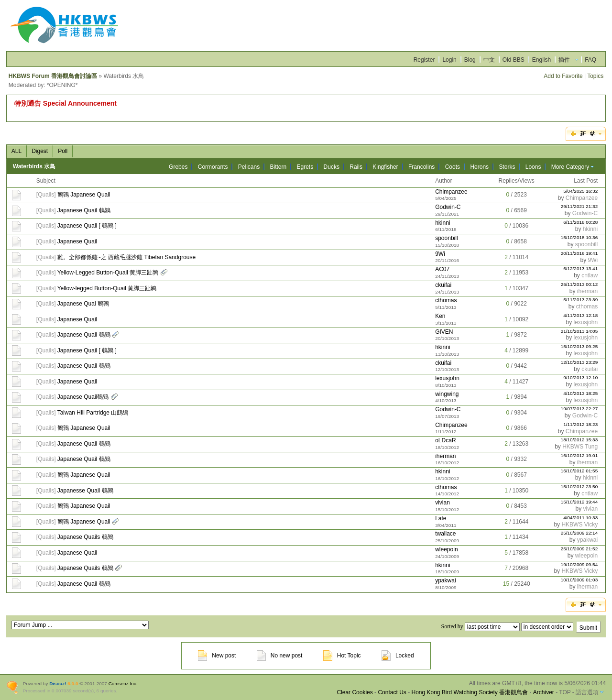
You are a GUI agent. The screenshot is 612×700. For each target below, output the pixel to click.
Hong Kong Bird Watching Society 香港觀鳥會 (470, 692)
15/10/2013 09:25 (579, 346)
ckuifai (443, 285)
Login (449, 60)
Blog (470, 60)
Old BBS (514, 60)
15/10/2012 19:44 (579, 502)
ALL (16, 151)
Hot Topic (342, 656)
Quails (46, 195)
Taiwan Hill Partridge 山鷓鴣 (93, 413)
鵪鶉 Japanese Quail (84, 195)
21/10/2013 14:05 (579, 331)
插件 (564, 60)
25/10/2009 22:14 (579, 533)
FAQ (590, 60)
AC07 (442, 269)
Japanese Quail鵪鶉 (83, 397)
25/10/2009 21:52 (579, 549)
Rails (356, 167)
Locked (398, 656)
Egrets (305, 167)
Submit (588, 628)
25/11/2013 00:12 (579, 284)
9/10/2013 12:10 (580, 377)
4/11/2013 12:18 (580, 315)
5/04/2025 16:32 (580, 191)
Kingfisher (385, 167)
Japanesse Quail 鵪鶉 (85, 491)
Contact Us (392, 692)
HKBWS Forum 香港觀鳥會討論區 (53, 76)
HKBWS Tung (580, 447)
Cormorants (213, 167)
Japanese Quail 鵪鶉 (84, 210)
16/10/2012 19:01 (579, 455)
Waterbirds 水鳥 (34, 166)
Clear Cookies (355, 692)
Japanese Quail (77, 241)
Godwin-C (448, 207)
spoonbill (446, 238)
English (541, 60)
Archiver (544, 692)
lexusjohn (585, 322)
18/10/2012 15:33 (579, 440)
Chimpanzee (451, 192)
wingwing (447, 394)
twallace (445, 534)
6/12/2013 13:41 (580, 268)
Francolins (421, 167)
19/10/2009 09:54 (579, 564)
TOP (565, 692)
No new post (280, 656)
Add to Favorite (563, 76)
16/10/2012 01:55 (579, 471)
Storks (507, 167)
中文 (489, 60)
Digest (40, 151)
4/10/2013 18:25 (580, 393)
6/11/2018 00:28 (580, 222)
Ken (440, 316)
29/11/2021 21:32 (579, 206)
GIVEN (444, 332)
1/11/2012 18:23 (580, 424)
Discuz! (58, 684)
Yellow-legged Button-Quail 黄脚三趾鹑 (107, 288)
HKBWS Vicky (579, 525)
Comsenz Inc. (123, 684)
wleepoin (446, 549)
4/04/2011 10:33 (580, 518)
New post (217, 656)
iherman (587, 291)
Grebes (178, 167)
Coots (453, 167)
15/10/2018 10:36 (579, 237)
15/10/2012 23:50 (579, 487)
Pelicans (249, 167)
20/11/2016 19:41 (579, 253)
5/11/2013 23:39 (580, 300)
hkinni (443, 223)
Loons (533, 167)
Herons (479, 167)
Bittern (278, 167)
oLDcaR (445, 440)
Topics (595, 76)
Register (424, 60)
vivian (443, 503)
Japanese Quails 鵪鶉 (85, 537)
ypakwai (587, 540)
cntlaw (590, 275)
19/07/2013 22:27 (579, 409)
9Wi (440, 254)
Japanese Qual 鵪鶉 (83, 304)
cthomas (446, 300)
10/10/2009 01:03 (579, 580)
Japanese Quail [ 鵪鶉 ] (87, 226)
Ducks (332, 167)
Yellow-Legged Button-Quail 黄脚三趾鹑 (108, 273)
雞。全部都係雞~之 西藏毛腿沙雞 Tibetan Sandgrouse (126, 257)
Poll (63, 151)
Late (441, 518)
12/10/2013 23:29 (579, 362)
